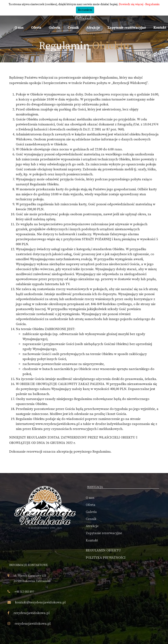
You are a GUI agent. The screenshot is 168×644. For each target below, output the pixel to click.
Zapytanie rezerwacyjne (127, 28)
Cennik (73, 28)
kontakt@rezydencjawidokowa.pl (40, 602)
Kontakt (160, 28)
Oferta (36, 28)
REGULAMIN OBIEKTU (103, 550)
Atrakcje (93, 28)
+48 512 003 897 (24, 592)
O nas (19, 28)
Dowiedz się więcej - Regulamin (139, 4)
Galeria (54, 28)
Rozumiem (85, 10)
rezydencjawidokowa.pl (32, 613)
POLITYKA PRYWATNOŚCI (106, 558)
